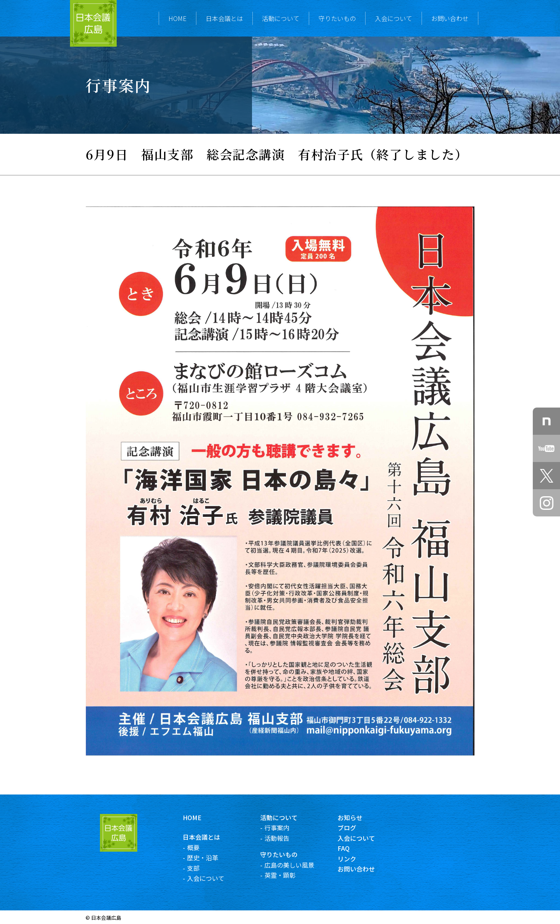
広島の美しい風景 (297, 865)
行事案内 (285, 828)
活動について (281, 18)
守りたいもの (337, 18)
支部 (201, 868)
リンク (355, 859)
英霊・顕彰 (288, 875)
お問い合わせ (450, 18)
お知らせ (359, 817)
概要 (201, 847)
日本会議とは (224, 18)
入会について (394, 18)
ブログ (355, 828)
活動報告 (285, 838)
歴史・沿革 (211, 857)
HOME (178, 18)
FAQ (352, 848)
